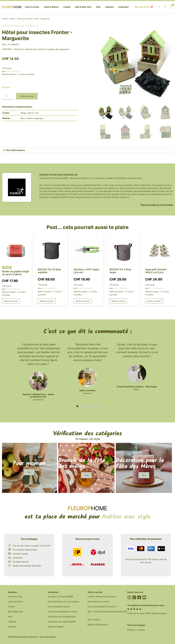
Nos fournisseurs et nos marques (63, 602)
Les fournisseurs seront (59, 607)
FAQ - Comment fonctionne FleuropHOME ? (107, 613)
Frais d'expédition (13, 71)
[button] (74, 406)
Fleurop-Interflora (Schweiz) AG (20, 26)
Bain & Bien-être (16, 612)
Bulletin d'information (98, 625)
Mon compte (94, 620)
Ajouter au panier (27, 96)
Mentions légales (56, 627)
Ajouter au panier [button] (11, 301)
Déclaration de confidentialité (62, 617)
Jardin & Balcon (15, 602)
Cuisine (11, 607)
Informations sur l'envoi (99, 602)
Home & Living (15, 597)
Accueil (5, 19)
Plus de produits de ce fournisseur (157, 205)
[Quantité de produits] (8, 96)
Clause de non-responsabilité (62, 622)
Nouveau (12, 627)
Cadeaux (12, 622)
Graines (12, 19)
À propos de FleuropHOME (61, 597)
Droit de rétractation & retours (102, 607)
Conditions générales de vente (62, 612)
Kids (10, 617)
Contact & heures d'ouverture (102, 597)
